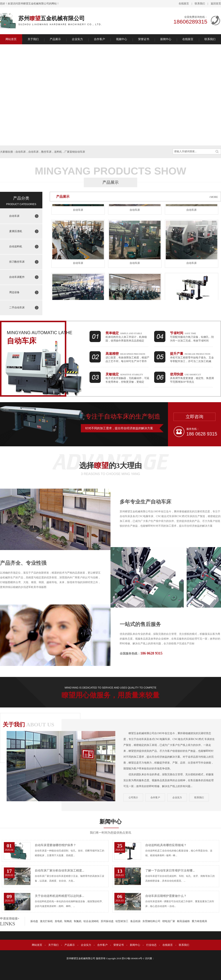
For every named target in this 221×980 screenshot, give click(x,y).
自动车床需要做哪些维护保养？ (55, 845)
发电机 (59, 921)
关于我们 (33, 39)
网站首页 (11, 39)
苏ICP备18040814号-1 (133, 958)
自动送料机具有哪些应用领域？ (166, 845)
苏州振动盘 (107, 921)
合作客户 (99, 39)
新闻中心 (166, 39)
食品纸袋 (135, 921)
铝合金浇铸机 (91, 921)
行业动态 (151, 945)
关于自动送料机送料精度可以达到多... (59, 896)
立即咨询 (194, 417)
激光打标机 (46, 921)
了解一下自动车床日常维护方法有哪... (170, 870)
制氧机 (68, 921)
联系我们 (200, 4)
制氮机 (78, 921)
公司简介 (133, 797)
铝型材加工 (122, 921)
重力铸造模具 (199, 921)
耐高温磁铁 (183, 921)
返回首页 (216, 4)
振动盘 (34, 921)
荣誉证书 (144, 39)
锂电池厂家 (169, 921)
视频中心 (122, 39)
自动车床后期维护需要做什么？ (166, 896)
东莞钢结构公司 (151, 921)
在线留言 (184, 4)
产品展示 (55, 39)
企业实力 (77, 39)
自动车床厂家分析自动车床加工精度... (59, 870)
